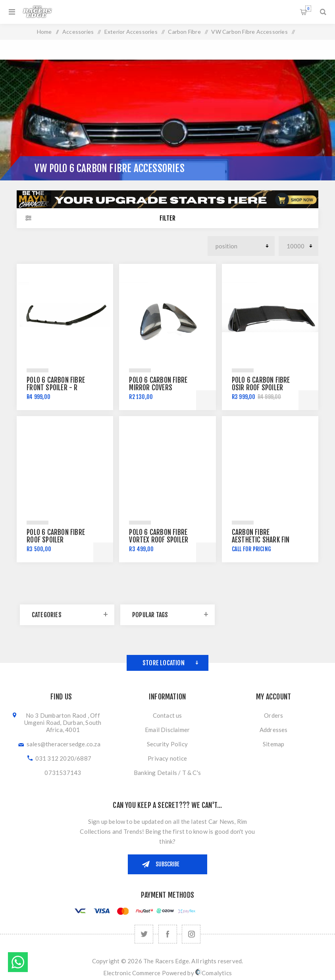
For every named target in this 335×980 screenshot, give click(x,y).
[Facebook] (168, 934)
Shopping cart (308, 9)
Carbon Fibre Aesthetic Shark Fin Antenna (261, 540)
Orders (273, 715)
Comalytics (214, 973)
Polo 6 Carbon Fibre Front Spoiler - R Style (56, 388)
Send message (18, 962)
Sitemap (273, 744)
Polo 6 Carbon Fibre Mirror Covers (158, 384)
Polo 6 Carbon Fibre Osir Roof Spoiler (261, 384)
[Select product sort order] (241, 246)
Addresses (274, 730)
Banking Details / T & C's (167, 773)
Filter (167, 218)
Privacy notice (167, 758)
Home (44, 32)
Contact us (167, 715)
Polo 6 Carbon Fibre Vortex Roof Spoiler (159, 536)
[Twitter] (144, 934)
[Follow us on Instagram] (191, 934)
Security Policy (167, 744)
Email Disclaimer (167, 730)
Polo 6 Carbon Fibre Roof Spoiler (56, 536)
